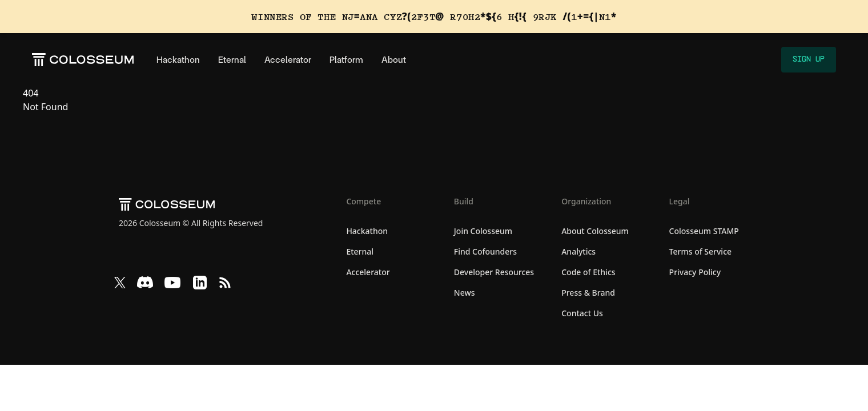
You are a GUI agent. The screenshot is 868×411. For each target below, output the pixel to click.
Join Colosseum (483, 231)
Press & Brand (588, 293)
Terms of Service (700, 251)
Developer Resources (494, 272)
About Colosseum (595, 231)
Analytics (578, 251)
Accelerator (288, 60)
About (394, 60)
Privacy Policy (695, 272)
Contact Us (582, 313)
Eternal (232, 60)
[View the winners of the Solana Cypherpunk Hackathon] (434, 17)
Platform (346, 60)
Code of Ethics (588, 272)
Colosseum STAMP (704, 231)
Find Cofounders (485, 251)
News (465, 293)
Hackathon (178, 60)
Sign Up (809, 59)
